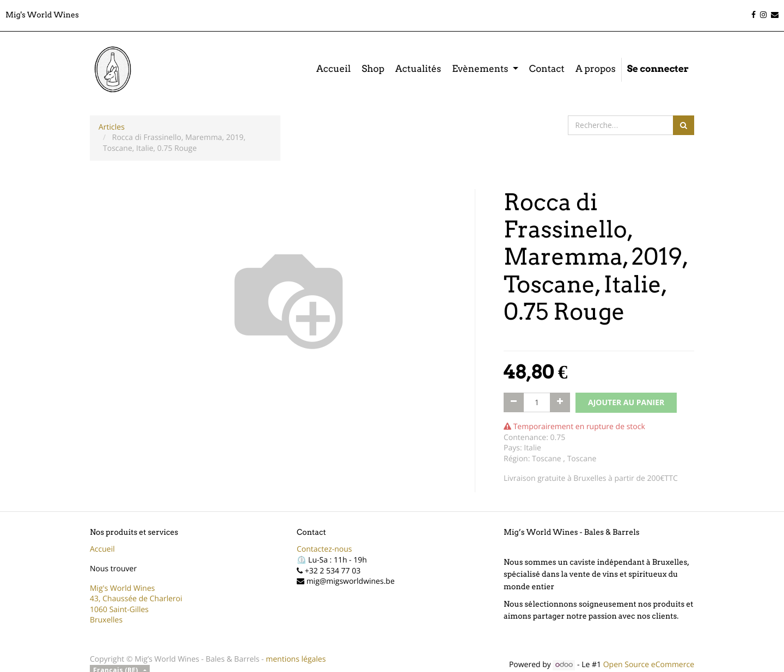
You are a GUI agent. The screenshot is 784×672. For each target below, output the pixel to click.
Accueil (102, 549)
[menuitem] (333, 70)
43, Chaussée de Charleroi (136, 599)
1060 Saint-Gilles (119, 610)
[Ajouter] (560, 402)
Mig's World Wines (122, 588)
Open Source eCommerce (649, 665)
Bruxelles (106, 620)
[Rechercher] (684, 125)
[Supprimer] (514, 402)
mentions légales (296, 659)
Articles (112, 127)
